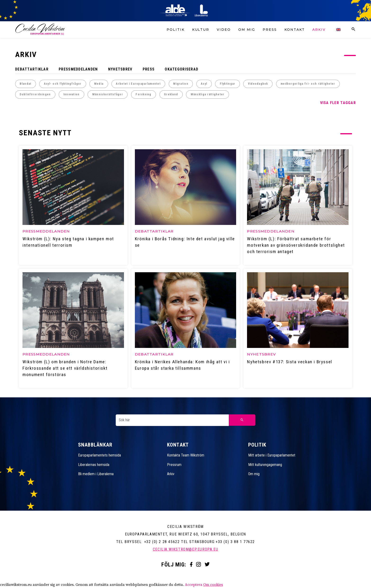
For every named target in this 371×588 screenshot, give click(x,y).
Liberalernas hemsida (94, 465)
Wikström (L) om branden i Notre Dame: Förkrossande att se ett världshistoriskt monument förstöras (65, 369)
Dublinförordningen (35, 94)
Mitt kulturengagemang (265, 465)
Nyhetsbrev (120, 69)
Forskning (144, 94)
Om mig (247, 30)
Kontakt (295, 30)
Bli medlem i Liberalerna (96, 475)
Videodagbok (258, 84)
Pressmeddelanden (78, 69)
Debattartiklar (32, 69)
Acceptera (194, 586)
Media (99, 84)
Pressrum (174, 465)
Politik (175, 30)
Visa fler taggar (338, 103)
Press (270, 30)
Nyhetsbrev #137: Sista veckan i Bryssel (290, 362)
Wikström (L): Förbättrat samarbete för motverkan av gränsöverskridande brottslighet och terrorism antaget (296, 245)
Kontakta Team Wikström (186, 456)
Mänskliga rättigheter (208, 94)
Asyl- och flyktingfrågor (63, 84)
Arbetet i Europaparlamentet (138, 84)
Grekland (171, 94)
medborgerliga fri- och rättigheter (308, 84)
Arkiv (319, 30)
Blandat (25, 84)
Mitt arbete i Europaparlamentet (272, 456)
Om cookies (213, 586)
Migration (181, 84)
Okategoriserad (181, 69)
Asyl (204, 84)
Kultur (201, 30)
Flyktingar (228, 84)
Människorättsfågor (108, 94)
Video (224, 30)
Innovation (72, 94)
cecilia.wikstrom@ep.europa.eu (185, 550)
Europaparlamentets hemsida (99, 456)
